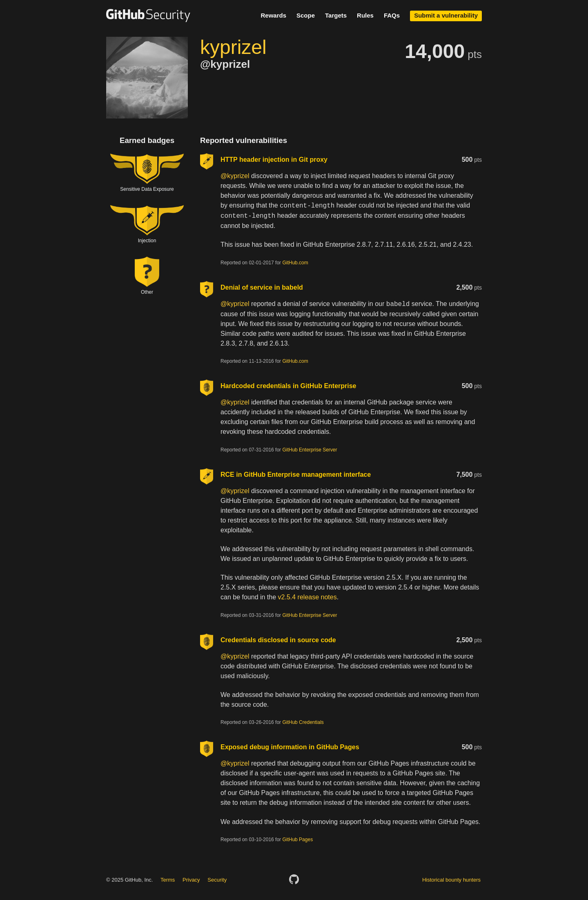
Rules (365, 15)
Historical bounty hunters (451, 880)
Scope (306, 15)
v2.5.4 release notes (307, 597)
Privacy (191, 880)
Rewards (273, 15)
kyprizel (233, 47)
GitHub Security (148, 16)
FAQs (392, 15)
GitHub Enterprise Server (310, 450)
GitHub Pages (297, 840)
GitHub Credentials (303, 722)
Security (217, 880)
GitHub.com (295, 263)
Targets (336, 15)
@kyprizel (235, 176)
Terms (168, 880)
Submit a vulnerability (446, 15)
